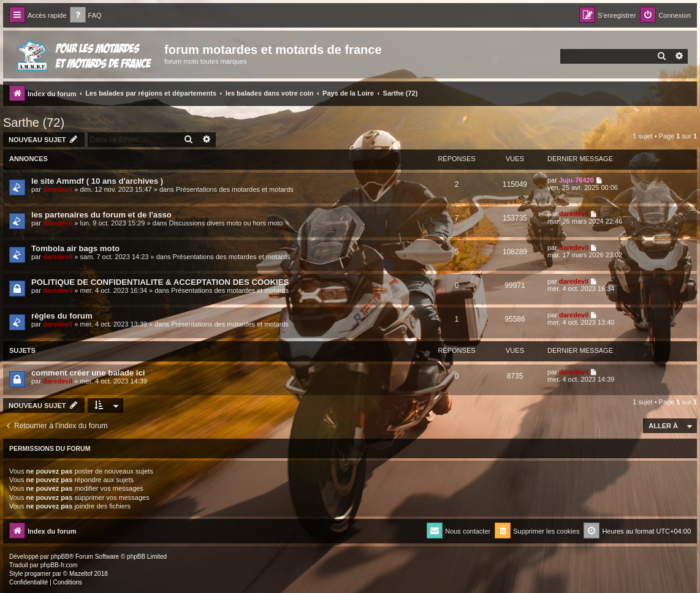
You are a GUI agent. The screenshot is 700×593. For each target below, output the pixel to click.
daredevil (58, 189)
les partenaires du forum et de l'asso (101, 215)
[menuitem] (86, 16)
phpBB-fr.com (59, 565)
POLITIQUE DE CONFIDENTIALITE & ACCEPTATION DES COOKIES (160, 282)
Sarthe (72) (34, 123)
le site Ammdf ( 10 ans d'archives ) (97, 181)
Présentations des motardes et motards (235, 189)
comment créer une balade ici (88, 373)
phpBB (60, 557)
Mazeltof (81, 574)
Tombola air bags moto (75, 248)
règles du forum (62, 316)
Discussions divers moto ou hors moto (226, 223)
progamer (38, 574)
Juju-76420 (576, 180)
